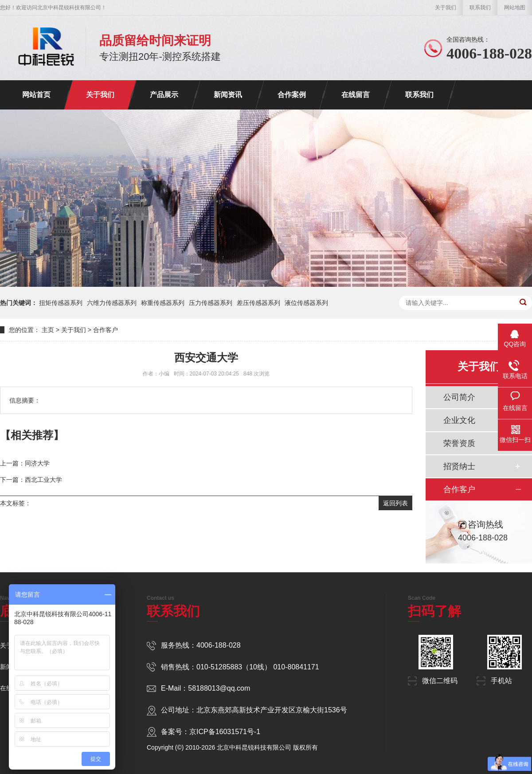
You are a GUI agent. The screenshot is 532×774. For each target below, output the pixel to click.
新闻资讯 (228, 95)
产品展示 (164, 95)
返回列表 (395, 503)
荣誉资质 (459, 443)
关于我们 (446, 8)
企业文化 (459, 420)
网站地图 (515, 8)
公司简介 (459, 397)
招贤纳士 (459, 466)
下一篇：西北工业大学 (31, 480)
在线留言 (356, 95)
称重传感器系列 (163, 303)
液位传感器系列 (306, 303)
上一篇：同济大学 (25, 463)
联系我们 (480, 8)
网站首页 (36, 95)
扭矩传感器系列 (61, 303)
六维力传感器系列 (112, 303)
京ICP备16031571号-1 (225, 732)
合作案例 (292, 95)
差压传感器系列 (258, 303)
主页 (48, 330)
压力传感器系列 (211, 303)
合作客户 (106, 330)
